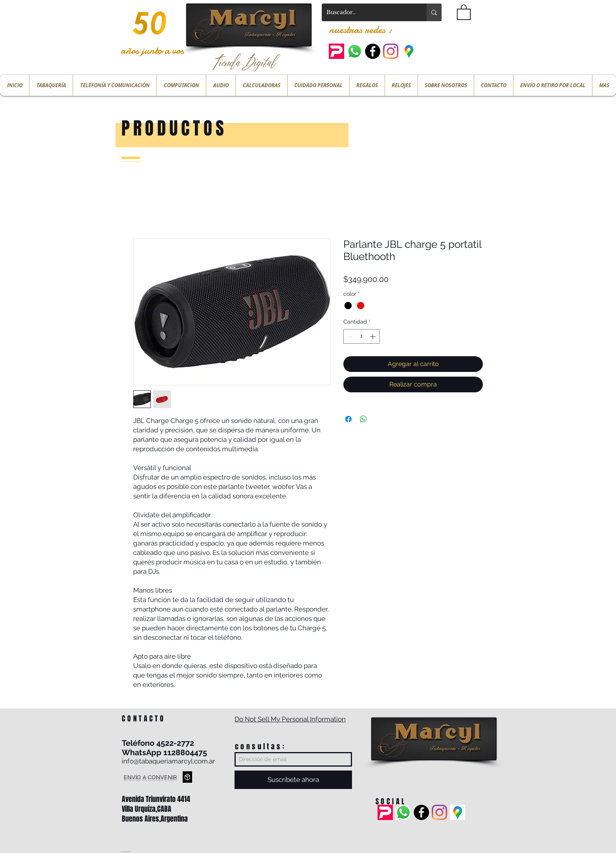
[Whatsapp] (355, 51)
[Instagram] (391, 51)
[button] (464, 12)
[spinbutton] (361, 336)
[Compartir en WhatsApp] (363, 419)
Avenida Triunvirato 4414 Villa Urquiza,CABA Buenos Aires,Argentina (156, 809)
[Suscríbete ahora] (293, 780)
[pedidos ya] (336, 51)
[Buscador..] (368, 12)
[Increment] (373, 336)
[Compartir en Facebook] (348, 419)
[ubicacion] (409, 51)
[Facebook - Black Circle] (373, 51)
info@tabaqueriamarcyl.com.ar (168, 761)
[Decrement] (349, 336)
